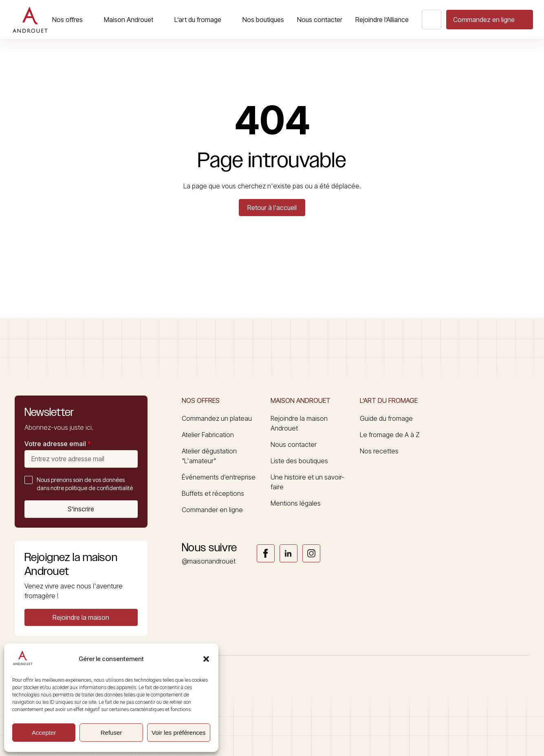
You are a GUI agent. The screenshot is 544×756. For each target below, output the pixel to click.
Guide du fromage (386, 418)
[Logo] (30, 20)
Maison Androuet (129, 20)
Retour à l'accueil (272, 208)
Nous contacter (320, 20)
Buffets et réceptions (213, 493)
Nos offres (67, 20)
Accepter (44, 733)
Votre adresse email (58, 444)
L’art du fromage (198, 20)
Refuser (111, 733)
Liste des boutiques (299, 461)
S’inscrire (81, 509)
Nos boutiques (263, 20)
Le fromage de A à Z (390, 435)
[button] (206, 659)
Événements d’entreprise (219, 477)
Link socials (266, 553)
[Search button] (432, 20)
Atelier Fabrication (208, 435)
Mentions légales (296, 503)
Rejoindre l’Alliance (382, 20)
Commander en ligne (212, 510)
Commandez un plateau (217, 418)
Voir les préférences (179, 733)
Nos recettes (379, 451)
